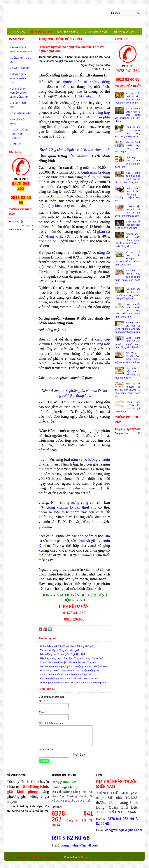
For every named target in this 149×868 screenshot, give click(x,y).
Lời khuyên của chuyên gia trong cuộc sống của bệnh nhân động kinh (128, 310)
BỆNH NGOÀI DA (124, 32)
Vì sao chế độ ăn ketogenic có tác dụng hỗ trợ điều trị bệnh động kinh (128, 258)
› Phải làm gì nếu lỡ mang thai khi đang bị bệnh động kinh (69, 670)
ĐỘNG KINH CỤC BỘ (20, 60)
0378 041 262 (118, 819)
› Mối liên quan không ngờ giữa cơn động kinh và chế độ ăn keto (73, 666)
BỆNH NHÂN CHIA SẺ (38, 40)
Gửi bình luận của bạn (52, 723)
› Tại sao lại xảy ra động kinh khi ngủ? (59, 650)
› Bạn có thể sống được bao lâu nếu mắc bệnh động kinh (69, 679)
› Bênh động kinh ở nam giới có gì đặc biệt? (62, 654)
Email (43, 712)
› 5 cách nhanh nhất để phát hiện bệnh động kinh (65, 674)
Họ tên (43, 701)
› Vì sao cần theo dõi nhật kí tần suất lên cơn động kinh (68, 662)
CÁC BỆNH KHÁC (20, 113)
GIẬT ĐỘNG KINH (20, 68)
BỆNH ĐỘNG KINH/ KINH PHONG (21, 50)
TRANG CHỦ (18, 32)
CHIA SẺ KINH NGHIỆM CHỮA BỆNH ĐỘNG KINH (20, 93)
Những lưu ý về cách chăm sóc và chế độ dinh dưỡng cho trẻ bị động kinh (128, 240)
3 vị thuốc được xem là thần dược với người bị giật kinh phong (128, 115)
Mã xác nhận (47, 750)
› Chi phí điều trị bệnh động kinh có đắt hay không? (66, 646)
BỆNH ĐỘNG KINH (18, 105)
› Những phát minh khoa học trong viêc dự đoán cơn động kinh (72, 683)
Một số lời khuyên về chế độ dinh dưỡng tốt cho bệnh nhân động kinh (128, 390)
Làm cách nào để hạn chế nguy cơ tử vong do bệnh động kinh (128, 194)
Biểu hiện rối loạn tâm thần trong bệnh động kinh (128, 225)
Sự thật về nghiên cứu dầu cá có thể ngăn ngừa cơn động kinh (128, 277)
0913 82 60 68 (71, 838)
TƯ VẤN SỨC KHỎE (18, 122)
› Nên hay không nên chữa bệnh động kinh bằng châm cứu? (71, 658)
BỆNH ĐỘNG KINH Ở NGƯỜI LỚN (18, 78)
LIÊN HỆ (15, 144)
